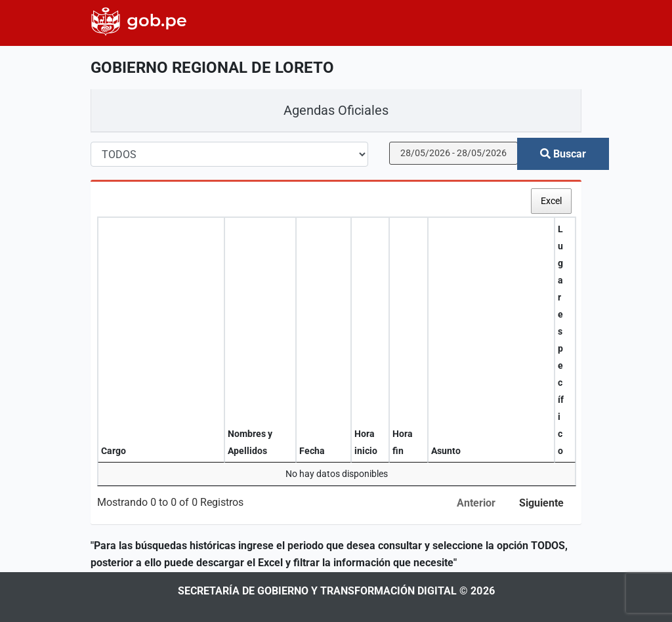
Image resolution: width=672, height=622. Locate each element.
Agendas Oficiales (336, 110)
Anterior (476, 503)
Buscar (563, 154)
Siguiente (541, 503)
